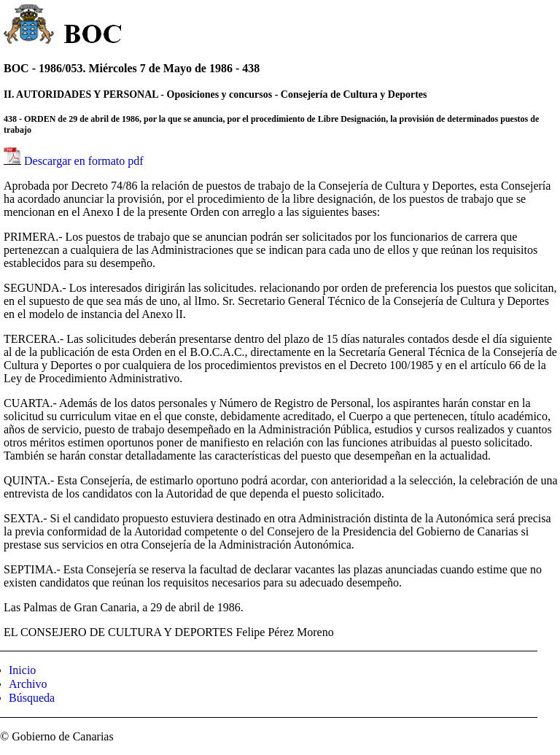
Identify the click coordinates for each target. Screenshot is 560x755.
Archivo (28, 684)
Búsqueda (32, 698)
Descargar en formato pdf (84, 161)
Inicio (22, 670)
